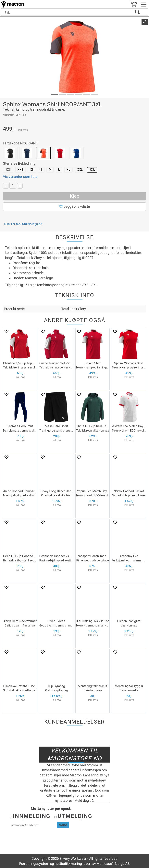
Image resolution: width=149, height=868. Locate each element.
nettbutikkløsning (68, 864)
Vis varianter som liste (20, 177)
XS (32, 170)
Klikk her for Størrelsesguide (23, 224)
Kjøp (75, 196)
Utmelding (75, 816)
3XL (92, 170)
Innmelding (32, 816)
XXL (80, 170)
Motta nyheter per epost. (51, 809)
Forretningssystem (34, 864)
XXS (20, 170)
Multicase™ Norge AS (113, 864)
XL (68, 170)
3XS (8, 170)
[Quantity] (13, 185)
